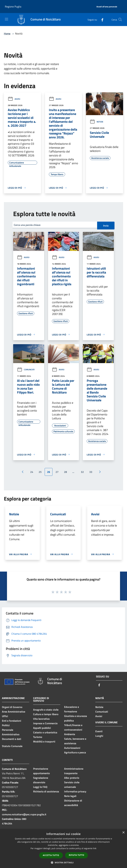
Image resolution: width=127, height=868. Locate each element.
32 (82, 472)
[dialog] (63, 849)
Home (7, 33)
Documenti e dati (12, 739)
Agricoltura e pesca (75, 752)
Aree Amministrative (14, 712)
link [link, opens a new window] (95, 848)
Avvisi (14, 99)
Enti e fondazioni (12, 721)
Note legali (70, 796)
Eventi (99, 731)
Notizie (97, 122)
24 (32, 472)
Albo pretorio (72, 778)
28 (65, 472)
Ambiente (70, 734)
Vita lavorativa (41, 719)
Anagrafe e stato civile (46, 710)
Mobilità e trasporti (44, 741)
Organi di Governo (12, 707)
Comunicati (26, 370)
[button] (63, 862)
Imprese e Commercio (45, 723)
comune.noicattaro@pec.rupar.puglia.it (24, 814)
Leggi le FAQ (40, 787)
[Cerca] (120, 20)
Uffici (5, 716)
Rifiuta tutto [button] (77, 855)
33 (91, 472)
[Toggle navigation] (6, 19)
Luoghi (99, 736)
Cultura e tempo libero (46, 714)
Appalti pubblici (42, 728)
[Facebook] (101, 19)
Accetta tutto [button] (51, 855)
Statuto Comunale (12, 746)
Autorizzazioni (72, 748)
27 (57, 472)
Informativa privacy (75, 791)
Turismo (38, 737)
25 (40, 472)
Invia (106, 226)
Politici (6, 725)
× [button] (123, 833)
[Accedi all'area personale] (107, 7)
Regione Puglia (13, 7)
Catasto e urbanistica (45, 732)
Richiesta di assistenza (46, 791)
